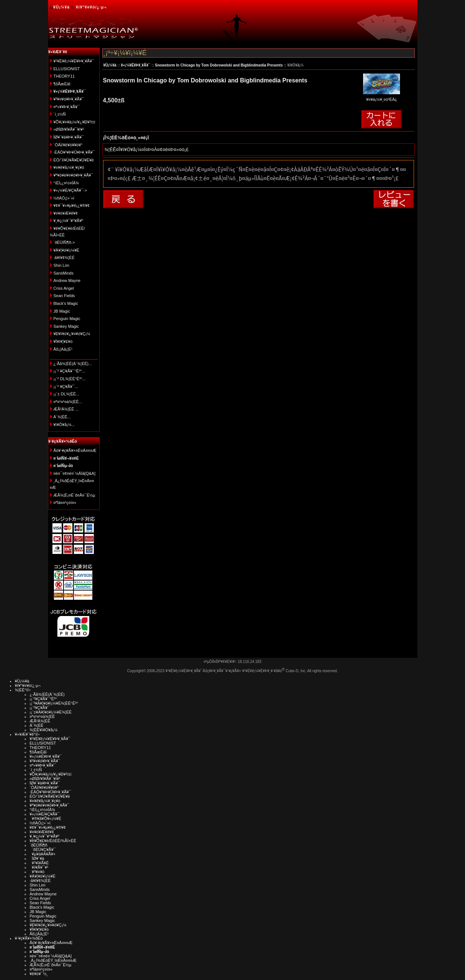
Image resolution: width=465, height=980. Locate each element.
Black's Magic (66, 303)
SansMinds (64, 273)
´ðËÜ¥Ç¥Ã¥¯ (43, 850)
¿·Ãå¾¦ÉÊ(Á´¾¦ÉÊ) (47, 694)
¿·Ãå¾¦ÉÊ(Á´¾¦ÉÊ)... (73, 364)
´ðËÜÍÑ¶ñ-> (64, 242)
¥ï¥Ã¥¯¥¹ (39, 867)
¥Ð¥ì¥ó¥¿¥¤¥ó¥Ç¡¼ (72, 334)
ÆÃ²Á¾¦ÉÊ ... (66, 409)
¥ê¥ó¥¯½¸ (39, 974)
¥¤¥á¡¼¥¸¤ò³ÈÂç (382, 97)
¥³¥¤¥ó (37, 872)
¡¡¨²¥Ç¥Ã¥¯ (40, 708)
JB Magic (62, 311)
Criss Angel (64, 288)
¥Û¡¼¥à (61, 7)
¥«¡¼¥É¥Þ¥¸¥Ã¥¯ (136, 65)
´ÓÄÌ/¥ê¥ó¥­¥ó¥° (68, 145)
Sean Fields (64, 296)
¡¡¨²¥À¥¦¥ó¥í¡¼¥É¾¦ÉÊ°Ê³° (54, 703)
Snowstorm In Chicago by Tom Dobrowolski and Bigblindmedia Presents (219, 65)
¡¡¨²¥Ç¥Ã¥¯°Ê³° (43, 699)
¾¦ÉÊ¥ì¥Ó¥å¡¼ (44, 730)
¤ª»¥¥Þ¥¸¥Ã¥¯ (67, 107)
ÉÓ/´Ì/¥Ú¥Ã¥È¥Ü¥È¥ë (74, 160)
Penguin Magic (67, 319)
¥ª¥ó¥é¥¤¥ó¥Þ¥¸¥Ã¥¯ (73, 175)
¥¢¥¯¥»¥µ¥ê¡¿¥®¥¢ (72, 205)
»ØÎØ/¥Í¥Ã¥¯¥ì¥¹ (69, 129)
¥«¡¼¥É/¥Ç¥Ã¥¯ (45, 814)
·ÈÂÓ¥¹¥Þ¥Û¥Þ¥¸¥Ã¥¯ (74, 152)
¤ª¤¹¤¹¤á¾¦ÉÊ (42, 717)
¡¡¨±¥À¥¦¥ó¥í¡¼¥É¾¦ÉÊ (51, 712)
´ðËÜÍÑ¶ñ (38, 845)
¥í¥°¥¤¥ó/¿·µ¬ (91, 7)
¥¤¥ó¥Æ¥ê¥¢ (66, 213)
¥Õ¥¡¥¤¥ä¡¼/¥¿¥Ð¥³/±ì (75, 122)
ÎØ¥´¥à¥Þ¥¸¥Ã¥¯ (69, 137)
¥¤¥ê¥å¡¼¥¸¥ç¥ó (69, 167)
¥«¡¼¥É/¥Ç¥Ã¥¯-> (70, 190)
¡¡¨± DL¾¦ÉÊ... (66, 394)
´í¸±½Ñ (60, 114)
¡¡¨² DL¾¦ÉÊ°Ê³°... (70, 379)
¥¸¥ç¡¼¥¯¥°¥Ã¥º (69, 221)
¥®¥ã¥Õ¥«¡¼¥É (45, 819)
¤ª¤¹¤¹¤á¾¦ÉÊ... (68, 402)
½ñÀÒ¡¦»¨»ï (64, 198)
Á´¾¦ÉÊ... (62, 417)
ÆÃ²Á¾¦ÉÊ (40, 721)
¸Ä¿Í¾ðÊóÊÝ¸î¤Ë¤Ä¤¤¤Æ (53, 960)
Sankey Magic (66, 326)
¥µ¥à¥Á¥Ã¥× (42, 854)
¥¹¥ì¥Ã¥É (39, 863)
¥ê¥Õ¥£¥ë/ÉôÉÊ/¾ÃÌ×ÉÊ (53, 841)
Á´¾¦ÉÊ (37, 725)
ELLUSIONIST (67, 69)
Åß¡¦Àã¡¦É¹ (63, 349)
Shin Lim (61, 265)
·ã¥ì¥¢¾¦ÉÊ (64, 258)
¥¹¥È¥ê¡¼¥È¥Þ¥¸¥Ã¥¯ (74, 61)
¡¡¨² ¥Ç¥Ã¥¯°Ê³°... (69, 371)
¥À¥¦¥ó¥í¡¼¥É (66, 250)
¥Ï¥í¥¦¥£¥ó (63, 341)
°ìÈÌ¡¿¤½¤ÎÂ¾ (66, 183)
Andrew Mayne (67, 280)
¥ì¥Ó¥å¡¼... (64, 425)
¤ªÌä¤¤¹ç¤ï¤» (65, 503)
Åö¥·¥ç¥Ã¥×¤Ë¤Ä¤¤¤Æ (75, 450)
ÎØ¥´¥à (37, 858)
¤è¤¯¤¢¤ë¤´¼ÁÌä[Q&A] (75, 473)
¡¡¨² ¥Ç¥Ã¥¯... (66, 387)
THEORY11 (64, 76)
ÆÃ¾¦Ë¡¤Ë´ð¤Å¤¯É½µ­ (74, 495)
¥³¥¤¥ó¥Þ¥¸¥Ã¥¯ (69, 99)
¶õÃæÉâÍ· (63, 84)
